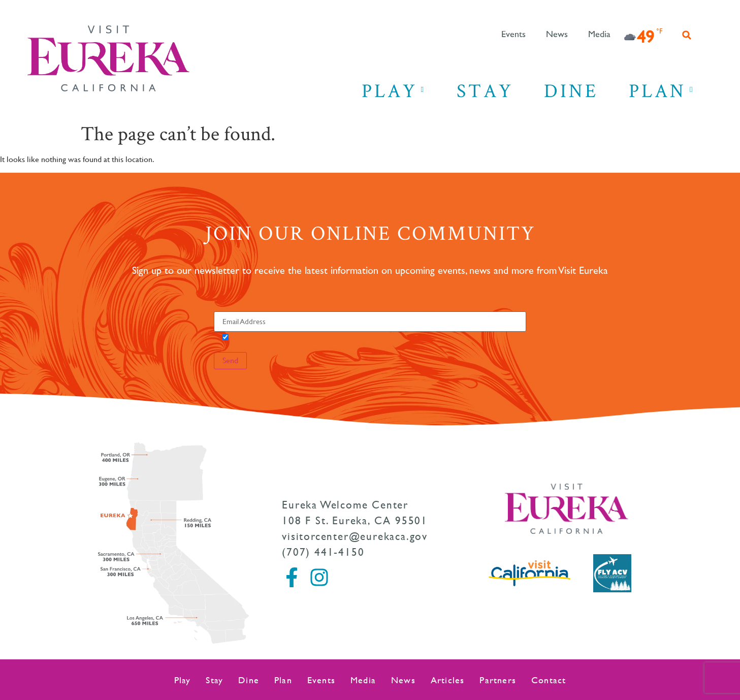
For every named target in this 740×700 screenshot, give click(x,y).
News (557, 35)
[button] (687, 35)
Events (513, 35)
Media (599, 35)
